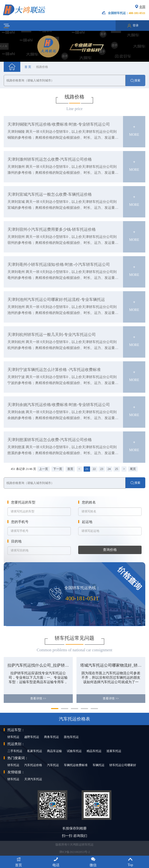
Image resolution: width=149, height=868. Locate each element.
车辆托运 (99, 765)
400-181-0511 (82, 598)
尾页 (133, 469)
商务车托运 (51, 737)
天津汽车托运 (33, 779)
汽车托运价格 (33, 765)
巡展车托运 (114, 751)
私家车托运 (35, 751)
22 (94, 469)
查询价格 (110, 550)
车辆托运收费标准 (76, 765)
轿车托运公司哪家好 (123, 765)
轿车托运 (13, 737)
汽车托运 (53, 765)
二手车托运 (15, 751)
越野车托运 (32, 737)
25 (117, 469)
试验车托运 (74, 751)
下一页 (58, 469)
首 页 (28, 67)
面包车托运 (71, 737)
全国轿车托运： (127, 13)
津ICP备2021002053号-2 (75, 852)
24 (109, 469)
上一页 (44, 469)
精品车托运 (94, 751)
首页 (70, 469)
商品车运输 (54, 751)
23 (102, 469)
